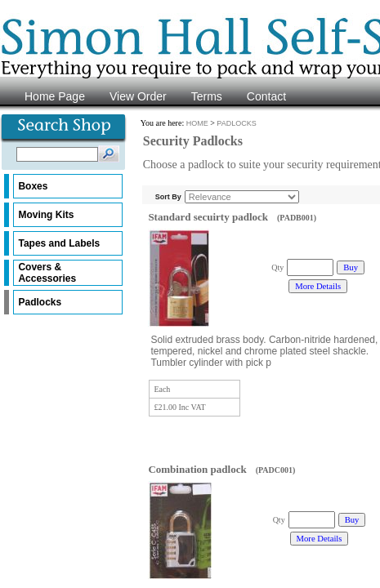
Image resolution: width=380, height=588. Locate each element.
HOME (197, 123)
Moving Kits (46, 215)
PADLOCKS (236, 123)
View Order (138, 96)
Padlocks (40, 302)
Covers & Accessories (47, 273)
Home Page (55, 96)
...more (284, 363)
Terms (207, 96)
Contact (266, 96)
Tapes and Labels (59, 243)
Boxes (33, 186)
